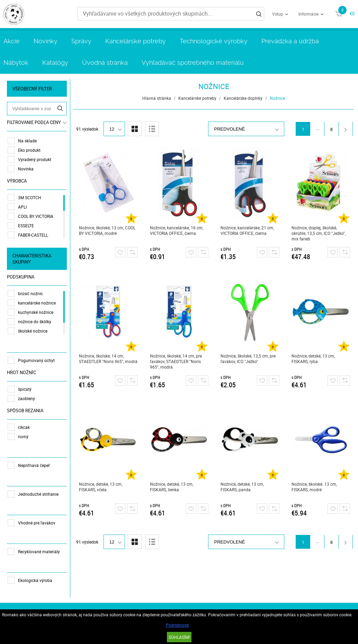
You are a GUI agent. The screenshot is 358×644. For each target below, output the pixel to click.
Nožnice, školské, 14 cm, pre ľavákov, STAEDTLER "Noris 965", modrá (176, 361)
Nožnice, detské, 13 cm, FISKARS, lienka (172, 487)
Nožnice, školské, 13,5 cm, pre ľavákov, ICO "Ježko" (248, 359)
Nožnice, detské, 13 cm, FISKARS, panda (243, 487)
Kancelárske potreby (136, 41)
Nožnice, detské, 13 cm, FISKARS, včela (101, 487)
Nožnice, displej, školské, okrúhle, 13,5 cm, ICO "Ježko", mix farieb (319, 233)
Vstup (278, 14)
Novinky (46, 41)
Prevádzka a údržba (290, 41)
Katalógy (55, 63)
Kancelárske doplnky (243, 98)
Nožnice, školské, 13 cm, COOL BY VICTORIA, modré (107, 230)
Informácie (308, 14)
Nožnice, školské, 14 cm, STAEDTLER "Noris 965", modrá (108, 359)
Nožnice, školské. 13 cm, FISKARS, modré (314, 487)
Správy (81, 41)
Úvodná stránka (105, 63)
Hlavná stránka (157, 98)
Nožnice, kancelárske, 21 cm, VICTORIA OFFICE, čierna (248, 230)
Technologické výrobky (214, 41)
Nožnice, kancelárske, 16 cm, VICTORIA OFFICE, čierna (177, 230)
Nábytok (16, 63)
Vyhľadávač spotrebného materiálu (193, 63)
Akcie (12, 41)
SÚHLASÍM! (179, 637)
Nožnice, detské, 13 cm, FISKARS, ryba (313, 359)
